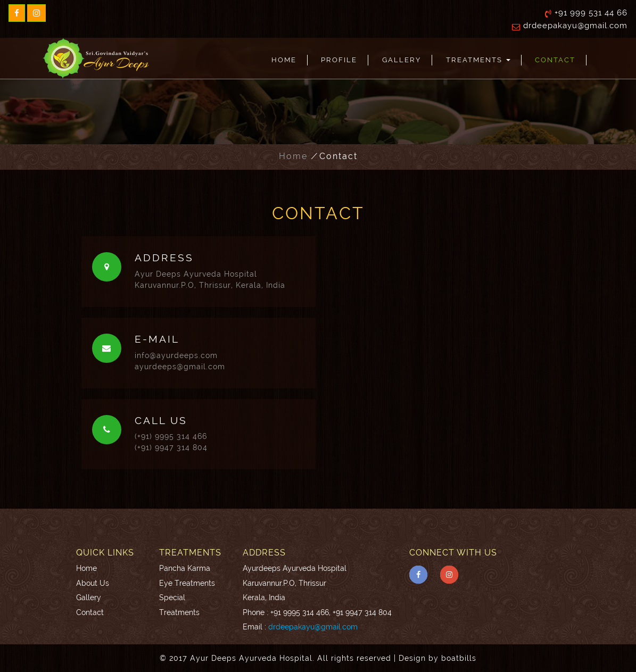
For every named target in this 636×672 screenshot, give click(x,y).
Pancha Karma (185, 568)
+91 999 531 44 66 (591, 13)
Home (284, 60)
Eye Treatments (187, 583)
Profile (339, 60)
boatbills (459, 658)
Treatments (478, 60)
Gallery (402, 60)
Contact (555, 60)
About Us (93, 583)
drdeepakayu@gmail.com (575, 26)
